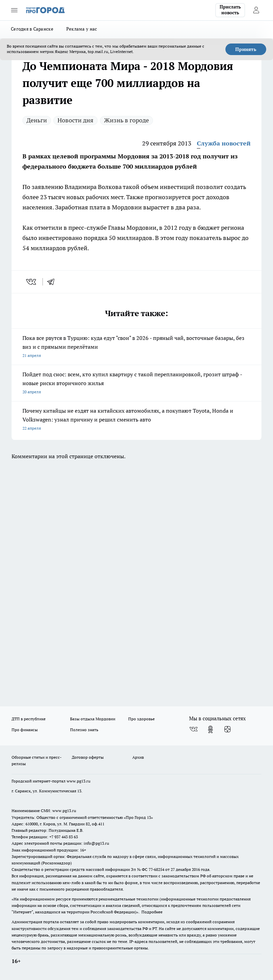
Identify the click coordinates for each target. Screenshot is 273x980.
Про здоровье (141, 719)
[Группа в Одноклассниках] (210, 729)
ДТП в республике (29, 719)
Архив (138, 757)
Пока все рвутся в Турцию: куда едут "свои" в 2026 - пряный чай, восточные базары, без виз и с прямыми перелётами (136, 347)
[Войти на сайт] (256, 10)
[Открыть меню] (14, 10)
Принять (246, 49)
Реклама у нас (82, 29)
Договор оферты (88, 757)
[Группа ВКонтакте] (193, 729)
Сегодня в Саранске (32, 29)
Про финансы (25, 730)
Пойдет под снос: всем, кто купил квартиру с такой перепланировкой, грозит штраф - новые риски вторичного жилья (136, 384)
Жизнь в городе (126, 120)
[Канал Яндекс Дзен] (227, 729)
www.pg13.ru (79, 781)
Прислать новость (230, 10)
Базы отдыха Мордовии (93, 719)
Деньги (37, 120)
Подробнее (152, 912)
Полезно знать (84, 730)
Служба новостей (224, 143)
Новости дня (75, 120)
